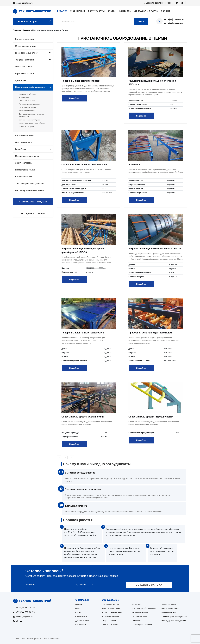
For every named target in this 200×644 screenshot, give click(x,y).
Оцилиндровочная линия (27, 156)
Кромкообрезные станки (33, 53)
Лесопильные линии (25, 135)
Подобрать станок (33, 214)
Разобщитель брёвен (27, 101)
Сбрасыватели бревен (28, 107)
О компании (78, 11)
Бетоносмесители (24, 177)
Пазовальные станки (25, 170)
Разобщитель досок (27, 126)
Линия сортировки (24, 163)
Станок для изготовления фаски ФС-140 (84, 164)
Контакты (125, 11)
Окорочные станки (24, 142)
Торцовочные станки (33, 60)
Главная (79, 604)
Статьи (112, 11)
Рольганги (134, 164)
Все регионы (81, 625)
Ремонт (166, 11)
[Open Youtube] (18, 621)
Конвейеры (33, 149)
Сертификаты (96, 11)
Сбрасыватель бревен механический (83, 417)
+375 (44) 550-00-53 (25, 612)
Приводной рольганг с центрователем (150, 333)
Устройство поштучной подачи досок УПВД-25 (155, 249)
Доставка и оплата (146, 11)
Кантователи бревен (27, 111)
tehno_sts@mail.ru (24, 3)
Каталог (62, 11)
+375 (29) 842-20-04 (174, 24)
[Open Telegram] (177, 3)
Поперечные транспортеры (29, 104)
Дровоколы (20, 80)
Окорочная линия (23, 67)
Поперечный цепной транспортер (81, 81)
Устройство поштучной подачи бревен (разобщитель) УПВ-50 (83, 250)
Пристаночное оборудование (33, 87)
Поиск (141, 22)
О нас (78, 608)
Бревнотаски (24, 97)
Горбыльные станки (24, 73)
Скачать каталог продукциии (33, 202)
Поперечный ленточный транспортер (83, 333)
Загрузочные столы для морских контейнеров (31, 115)
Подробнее (74, 98)
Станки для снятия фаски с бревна (32, 123)
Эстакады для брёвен (27, 94)
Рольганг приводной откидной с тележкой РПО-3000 (152, 83)
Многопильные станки (26, 46)
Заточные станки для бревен (30, 120)
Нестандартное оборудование (29, 190)
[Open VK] (182, 3)
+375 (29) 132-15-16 (174, 20)
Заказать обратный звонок (157, 3)
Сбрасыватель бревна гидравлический (151, 417)
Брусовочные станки (25, 39)
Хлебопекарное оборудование (30, 183)
